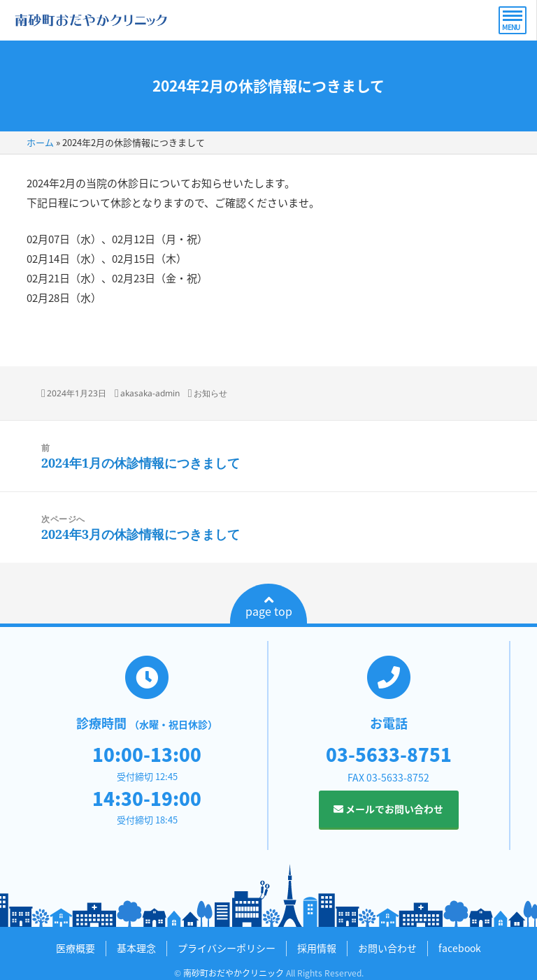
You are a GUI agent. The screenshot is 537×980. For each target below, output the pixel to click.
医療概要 (76, 948)
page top (269, 607)
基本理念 (136, 948)
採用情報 (317, 948)
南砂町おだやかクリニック (234, 973)
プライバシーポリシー (227, 948)
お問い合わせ (387, 948)
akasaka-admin (150, 393)
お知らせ (210, 393)
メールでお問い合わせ (388, 809)
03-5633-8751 (389, 754)
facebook (460, 948)
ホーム (40, 142)
